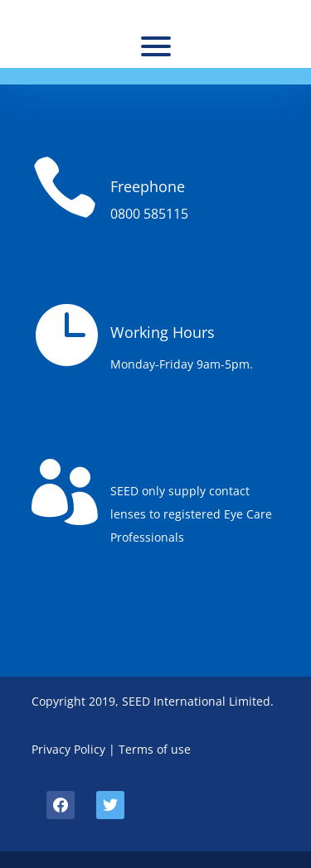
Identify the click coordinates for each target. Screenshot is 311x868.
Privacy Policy (68, 749)
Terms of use (155, 749)
